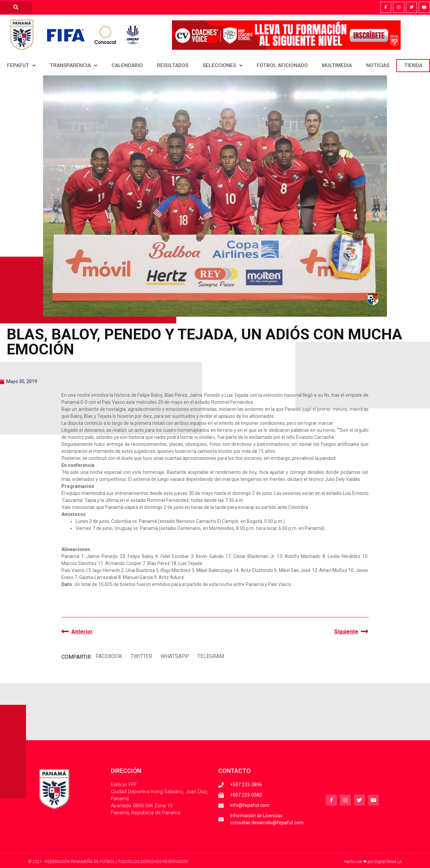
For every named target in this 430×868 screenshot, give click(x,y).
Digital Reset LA (388, 862)
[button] (109, 656)
